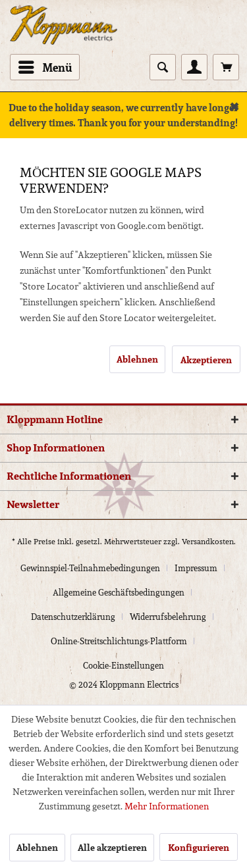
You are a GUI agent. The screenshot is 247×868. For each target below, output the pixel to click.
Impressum (196, 568)
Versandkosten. (209, 541)
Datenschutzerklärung (73, 617)
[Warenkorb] (226, 67)
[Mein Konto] (194, 67)
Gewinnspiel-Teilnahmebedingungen (90, 568)
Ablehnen (137, 359)
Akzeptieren (206, 360)
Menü (45, 66)
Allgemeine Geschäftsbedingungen (119, 593)
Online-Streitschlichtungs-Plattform (119, 641)
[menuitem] (45, 67)
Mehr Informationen (167, 806)
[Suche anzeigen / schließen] (163, 67)
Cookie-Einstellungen (123, 666)
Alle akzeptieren (112, 848)
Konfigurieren (199, 848)
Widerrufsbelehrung (168, 617)
